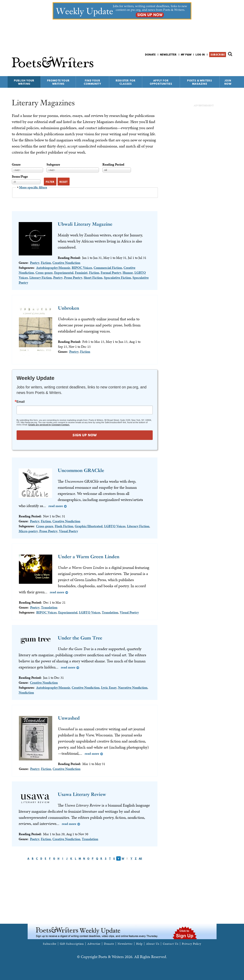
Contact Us (171, 944)
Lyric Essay (109, 687)
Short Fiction (93, 277)
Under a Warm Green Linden (89, 557)
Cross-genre (44, 273)
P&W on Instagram (230, 65)
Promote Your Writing (58, 82)
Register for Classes (126, 82)
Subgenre (53, 164)
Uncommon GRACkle (81, 470)
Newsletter (168, 55)
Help (139, 944)
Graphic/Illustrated (89, 526)
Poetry (35, 263)
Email (21, 402)
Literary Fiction (41, 277)
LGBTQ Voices (115, 526)
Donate (150, 55)
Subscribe (218, 55)
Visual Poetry (68, 531)
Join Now (228, 82)
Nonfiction (26, 692)
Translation (49, 607)
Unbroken (69, 308)
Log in (200, 55)
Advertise (94, 944)
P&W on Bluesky (223, 65)
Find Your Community (93, 82)
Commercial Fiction (108, 268)
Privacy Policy (192, 944)
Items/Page (20, 176)
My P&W (186, 55)
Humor (128, 273)
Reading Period (113, 164)
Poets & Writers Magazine (200, 82)
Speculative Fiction (117, 277)
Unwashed (69, 718)
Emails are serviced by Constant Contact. (49, 425)
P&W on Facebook (217, 65)
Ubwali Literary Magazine (85, 224)
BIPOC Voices (82, 268)
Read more (56, 506)
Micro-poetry (28, 531)
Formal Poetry (111, 273)
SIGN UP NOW (85, 435)
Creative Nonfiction (66, 263)
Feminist (81, 273)
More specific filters (33, 187)
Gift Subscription (72, 944)
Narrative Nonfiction (133, 687)
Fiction (46, 263)
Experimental (64, 273)
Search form (230, 54)
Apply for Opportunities (161, 82)
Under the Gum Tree (80, 638)
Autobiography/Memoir (53, 268)
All (140, 858)
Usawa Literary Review (82, 794)
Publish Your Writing (24, 82)
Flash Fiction (64, 526)
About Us (153, 944)
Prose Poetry (73, 277)
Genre (16, 164)
